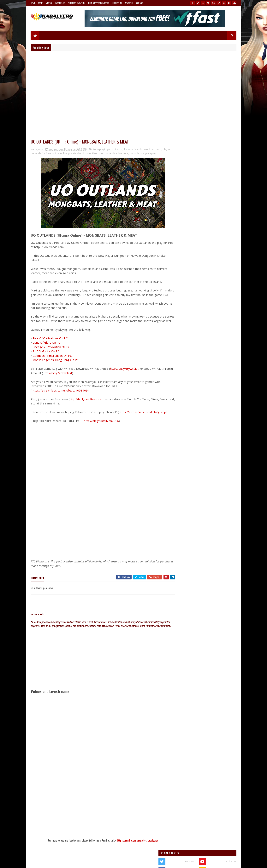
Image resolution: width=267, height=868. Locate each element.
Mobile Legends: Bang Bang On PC (56, 369)
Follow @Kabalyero (184, 461)
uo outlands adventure (118, 153)
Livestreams (60, 3)
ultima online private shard (72, 153)
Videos (49, 3)
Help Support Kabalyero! (99, 3)
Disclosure (117, 3)
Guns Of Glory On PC (46, 351)
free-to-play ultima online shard (143, 149)
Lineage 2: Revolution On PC (51, 356)
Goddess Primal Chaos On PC (52, 364)
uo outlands (96, 153)
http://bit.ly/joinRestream (87, 408)
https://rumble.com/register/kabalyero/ (134, 857)
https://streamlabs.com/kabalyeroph (56, 425)
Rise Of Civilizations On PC (50, 347)
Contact (140, 3)
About (41, 3)
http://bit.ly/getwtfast (70, 382)
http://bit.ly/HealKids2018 (101, 434)
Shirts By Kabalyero (77, 3)
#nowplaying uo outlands (108, 149)
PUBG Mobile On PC (46, 360)
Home (33, 3)
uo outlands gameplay (147, 153)
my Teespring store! (212, 212)
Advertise (129, 3)
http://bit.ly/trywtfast (124, 377)
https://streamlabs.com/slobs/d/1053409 (60, 399)
